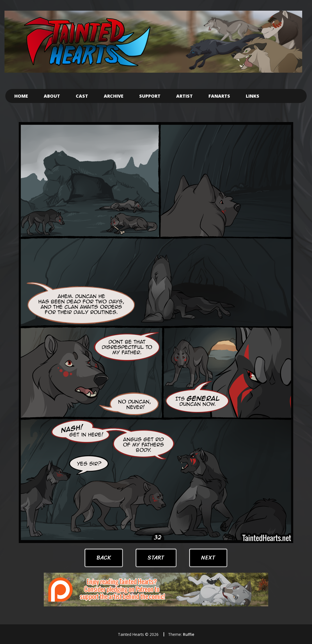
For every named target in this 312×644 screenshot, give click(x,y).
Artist (184, 96)
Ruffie (189, 634)
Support (150, 96)
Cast (82, 96)
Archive (114, 96)
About (52, 96)
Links (253, 96)
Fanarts (219, 96)
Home (21, 96)
